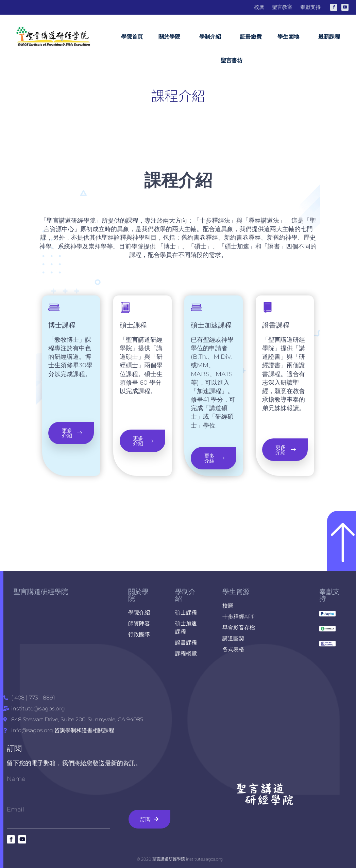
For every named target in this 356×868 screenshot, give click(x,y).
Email (15, 809)
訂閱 (14, 748)
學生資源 (236, 592)
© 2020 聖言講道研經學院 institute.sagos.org (180, 859)
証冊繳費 (251, 37)
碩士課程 (133, 327)
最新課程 (329, 37)
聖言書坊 (232, 60)
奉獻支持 (329, 595)
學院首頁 (132, 37)
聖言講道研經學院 (41, 592)
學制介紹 (212, 37)
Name (16, 779)
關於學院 (171, 37)
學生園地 (290, 37)
